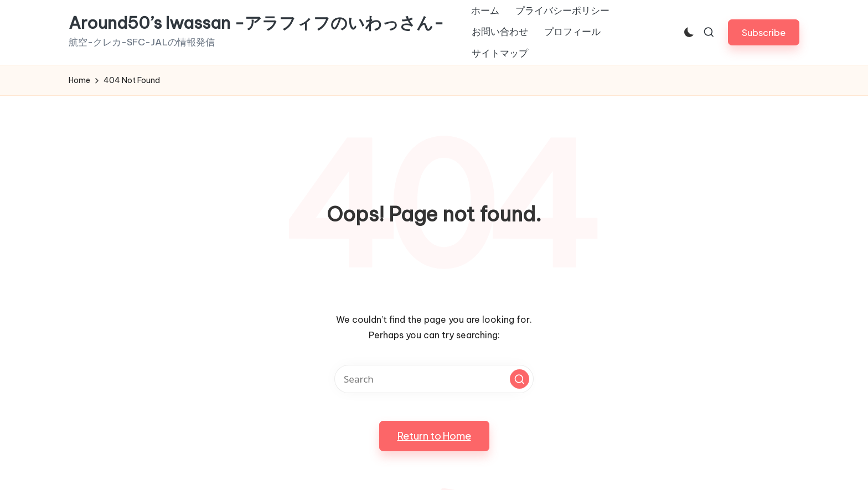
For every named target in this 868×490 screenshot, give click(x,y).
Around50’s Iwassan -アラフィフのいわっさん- (256, 23)
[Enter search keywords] (434, 379)
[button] (764, 32)
